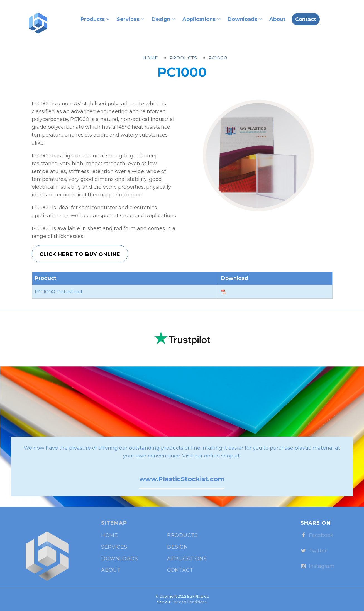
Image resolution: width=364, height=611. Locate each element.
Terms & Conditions (189, 602)
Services (130, 19)
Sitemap (114, 523)
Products (95, 19)
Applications (201, 19)
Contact (306, 19)
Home (109, 535)
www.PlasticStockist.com (182, 479)
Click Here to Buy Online (80, 254)
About (277, 19)
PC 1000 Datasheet (59, 292)
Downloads (245, 19)
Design (163, 19)
